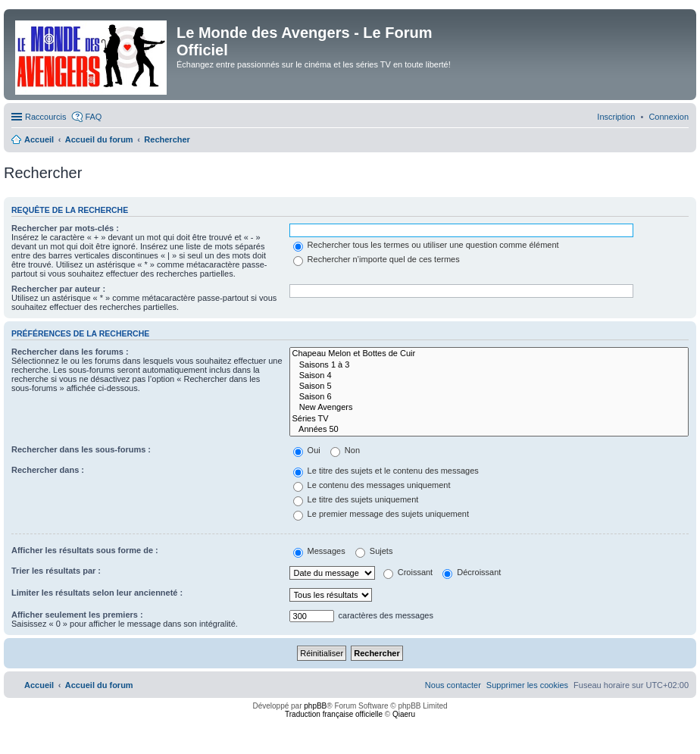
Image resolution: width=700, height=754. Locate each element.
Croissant (408, 572)
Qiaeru (404, 714)
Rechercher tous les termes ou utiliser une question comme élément (426, 245)
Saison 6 (489, 397)
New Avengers (489, 408)
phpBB (315, 706)
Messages (319, 551)
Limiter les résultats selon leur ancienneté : (97, 593)
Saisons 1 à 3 (489, 365)
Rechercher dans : (48, 470)
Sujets (374, 551)
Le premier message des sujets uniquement (381, 514)
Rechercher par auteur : (58, 289)
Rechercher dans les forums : (70, 352)
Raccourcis (45, 117)
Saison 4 (489, 376)
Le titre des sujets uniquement (356, 499)
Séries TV (489, 419)
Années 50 (489, 430)
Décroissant (472, 572)
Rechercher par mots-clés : (65, 228)
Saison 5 (489, 386)
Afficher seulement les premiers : (77, 615)
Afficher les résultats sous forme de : (85, 550)
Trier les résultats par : (56, 571)
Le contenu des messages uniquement (372, 485)
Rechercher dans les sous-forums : (81, 449)
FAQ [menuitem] (93, 117)
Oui (307, 450)
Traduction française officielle (334, 714)
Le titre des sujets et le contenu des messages (386, 471)
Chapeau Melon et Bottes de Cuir (489, 354)
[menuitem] (669, 117)
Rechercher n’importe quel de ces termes (377, 259)
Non (345, 450)
